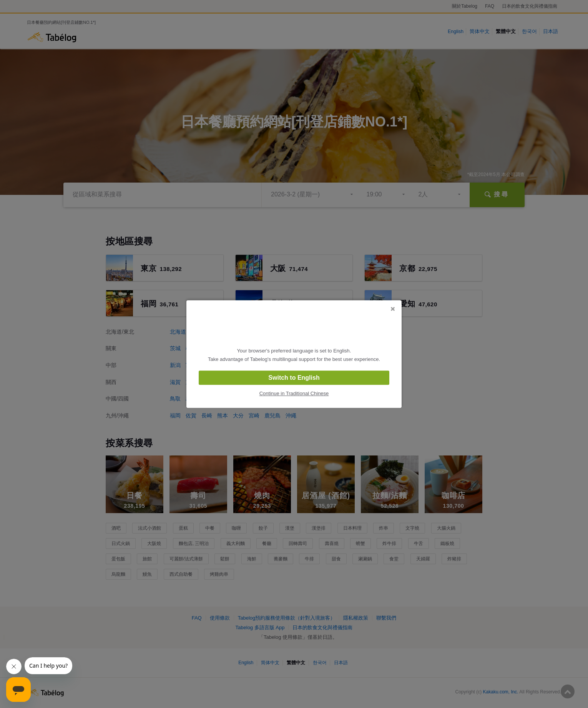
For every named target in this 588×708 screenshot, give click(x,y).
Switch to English (294, 378)
